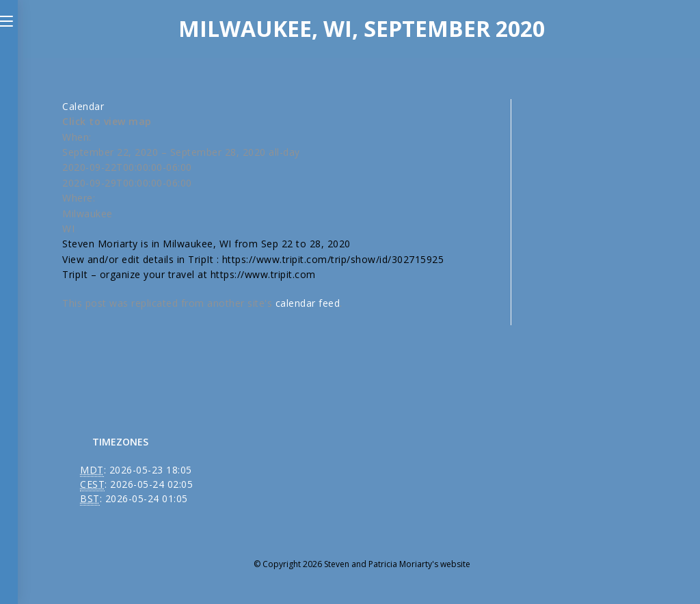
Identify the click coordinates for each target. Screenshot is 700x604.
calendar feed (308, 303)
